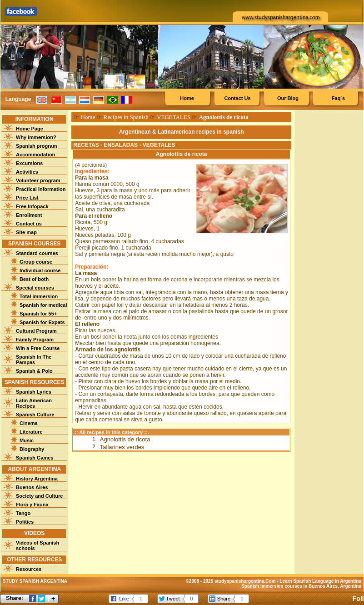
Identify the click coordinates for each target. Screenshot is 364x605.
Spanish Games (35, 458)
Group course (36, 262)
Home (187, 98)
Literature (31, 432)
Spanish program (36, 146)
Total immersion (39, 296)
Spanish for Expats (42, 322)
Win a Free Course (38, 348)
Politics (25, 522)
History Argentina (37, 479)
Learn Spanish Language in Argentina (320, 581)
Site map (26, 232)
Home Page (30, 129)
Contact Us (237, 98)
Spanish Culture (35, 415)
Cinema (29, 423)
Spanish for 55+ (38, 314)
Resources (29, 569)
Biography (32, 449)
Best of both (34, 279)
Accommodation (35, 155)
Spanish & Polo (34, 371)
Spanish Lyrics (34, 392)
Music (27, 440)
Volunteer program (38, 180)
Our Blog (288, 98)
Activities (27, 172)
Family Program (35, 340)
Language (18, 99)
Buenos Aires (32, 487)
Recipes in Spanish (126, 117)
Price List (27, 198)
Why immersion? (36, 137)
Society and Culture (39, 496)
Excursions (29, 163)
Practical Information (41, 189)
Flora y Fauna (32, 505)
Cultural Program (36, 331)
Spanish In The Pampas (34, 360)
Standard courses (37, 253)
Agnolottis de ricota (125, 439)
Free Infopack (32, 206)
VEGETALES (174, 117)
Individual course (40, 270)
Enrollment (29, 215)
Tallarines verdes (122, 447)
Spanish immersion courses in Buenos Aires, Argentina (301, 586)
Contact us (29, 224)
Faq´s (338, 98)
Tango (23, 513)
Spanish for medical (43, 305)
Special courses (35, 288)
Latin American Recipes (34, 403)
